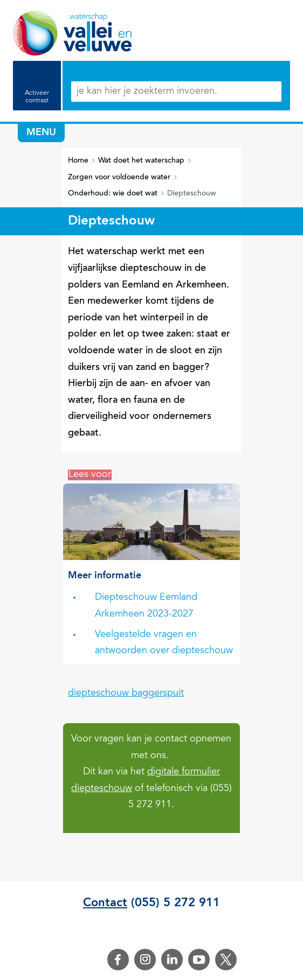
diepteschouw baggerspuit (126, 694)
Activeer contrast (37, 97)
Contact (105, 903)
